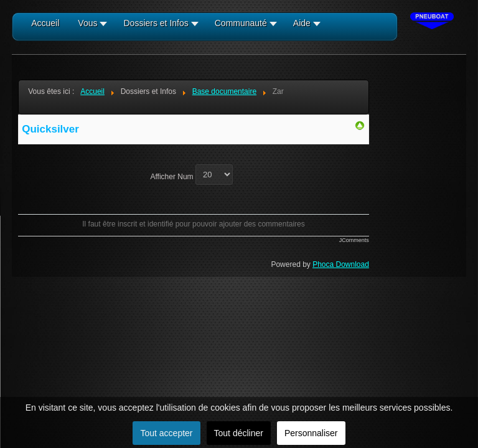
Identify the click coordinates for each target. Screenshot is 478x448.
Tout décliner (239, 433)
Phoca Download (341, 264)
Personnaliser (311, 433)
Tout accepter (166, 433)
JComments (354, 240)
